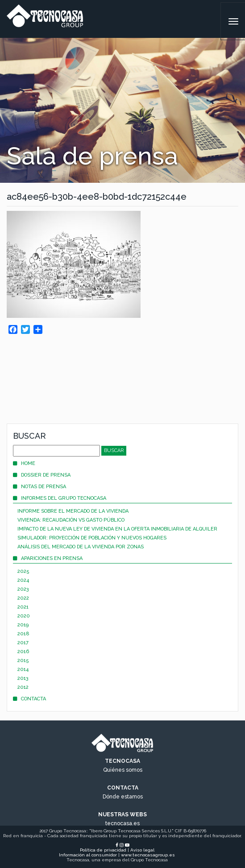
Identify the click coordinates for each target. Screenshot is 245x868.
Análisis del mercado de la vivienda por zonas (81, 547)
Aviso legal (142, 850)
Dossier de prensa (42, 475)
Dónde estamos (123, 797)
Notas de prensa (39, 487)
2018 (23, 634)
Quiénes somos (123, 770)
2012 (23, 687)
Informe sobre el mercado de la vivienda (73, 511)
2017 (23, 643)
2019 (23, 625)
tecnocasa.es (122, 823)
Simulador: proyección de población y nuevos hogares (92, 538)
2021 (23, 607)
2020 (24, 616)
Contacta (29, 699)
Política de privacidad (103, 850)
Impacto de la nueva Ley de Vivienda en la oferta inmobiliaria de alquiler (117, 529)
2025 (23, 571)
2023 (23, 589)
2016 (23, 652)
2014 (23, 669)
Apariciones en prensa (48, 558)
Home (24, 463)
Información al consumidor (88, 855)
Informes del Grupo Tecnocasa (60, 498)
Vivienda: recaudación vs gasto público (71, 520)
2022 (23, 598)
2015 (23, 660)
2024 (23, 580)
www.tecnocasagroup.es (148, 855)
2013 (23, 678)
